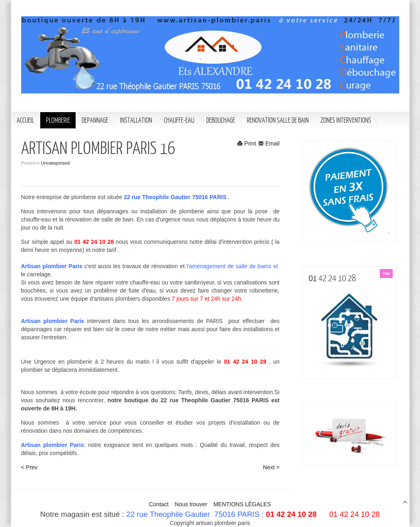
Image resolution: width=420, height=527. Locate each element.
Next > (271, 467)
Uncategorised (55, 163)
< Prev (29, 467)
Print (247, 143)
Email (269, 143)
